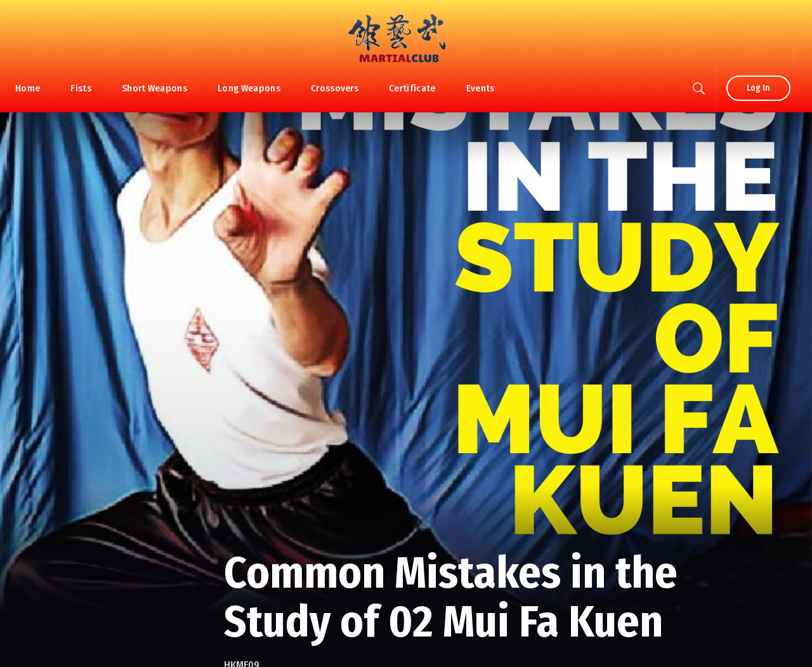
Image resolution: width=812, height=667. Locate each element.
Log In (758, 88)
